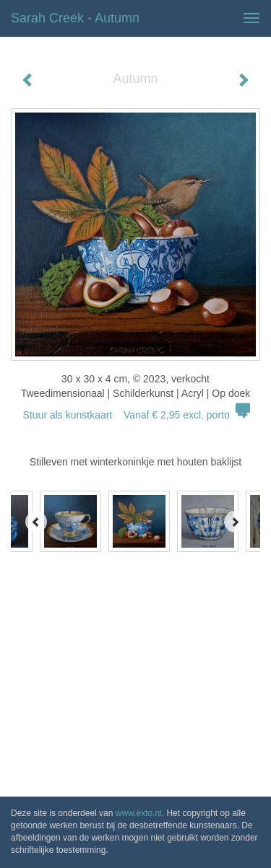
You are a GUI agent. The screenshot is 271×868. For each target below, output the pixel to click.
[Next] (235, 522)
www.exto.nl (139, 813)
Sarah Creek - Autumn (75, 18)
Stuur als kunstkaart (136, 415)
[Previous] (36, 522)
